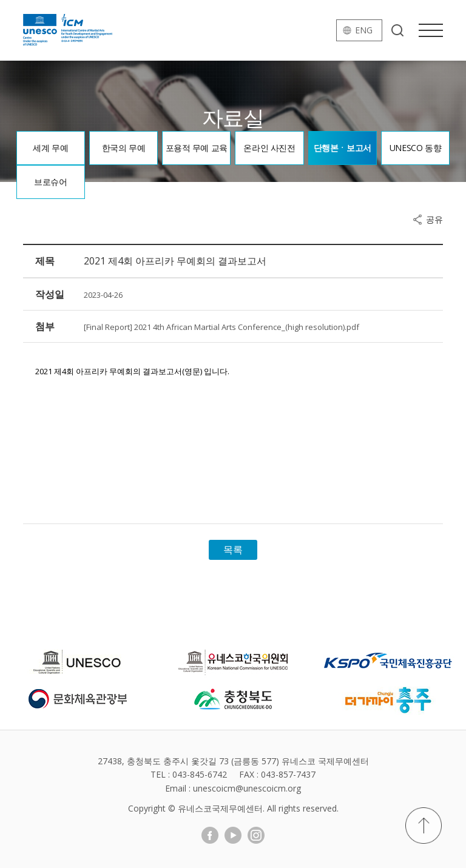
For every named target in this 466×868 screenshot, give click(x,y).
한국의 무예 (123, 148)
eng (364, 30)
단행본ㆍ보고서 (343, 148)
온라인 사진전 (269, 148)
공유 (434, 220)
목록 (233, 550)
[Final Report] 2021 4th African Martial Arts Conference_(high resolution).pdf (221, 327)
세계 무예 (50, 148)
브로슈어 (50, 182)
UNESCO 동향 (415, 148)
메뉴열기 (431, 30)
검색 (397, 30)
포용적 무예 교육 (197, 148)
